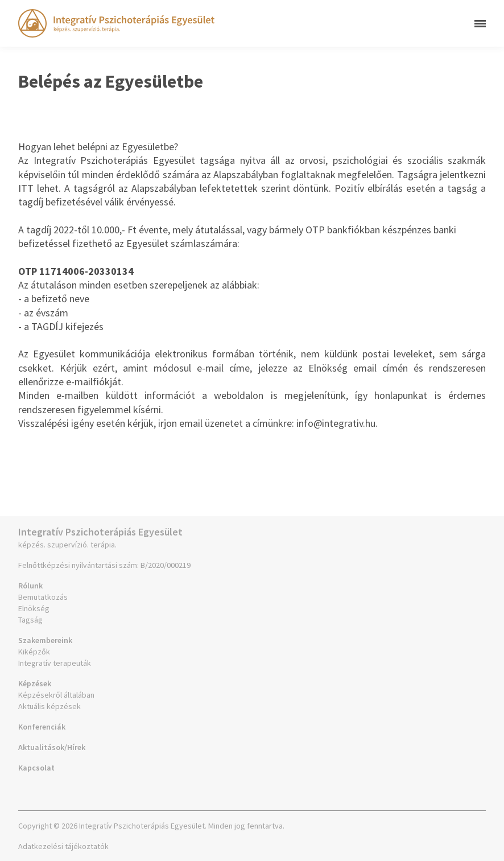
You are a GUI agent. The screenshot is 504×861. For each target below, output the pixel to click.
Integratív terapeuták (55, 663)
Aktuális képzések (49, 706)
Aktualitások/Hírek (52, 747)
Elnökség (34, 608)
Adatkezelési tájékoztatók (63, 846)
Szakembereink (45, 640)
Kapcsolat (36, 768)
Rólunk (30, 586)
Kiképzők (34, 652)
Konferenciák (42, 727)
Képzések (35, 683)
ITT (26, 188)
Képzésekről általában (56, 695)
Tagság (30, 620)
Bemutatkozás (43, 597)
